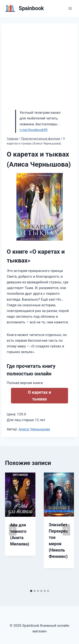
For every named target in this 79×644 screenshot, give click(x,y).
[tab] (31, 591)
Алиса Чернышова (34, 429)
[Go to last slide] (13, 530)
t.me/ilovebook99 (34, 130)
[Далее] (66, 530)
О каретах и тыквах (40, 396)
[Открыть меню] (70, 8)
